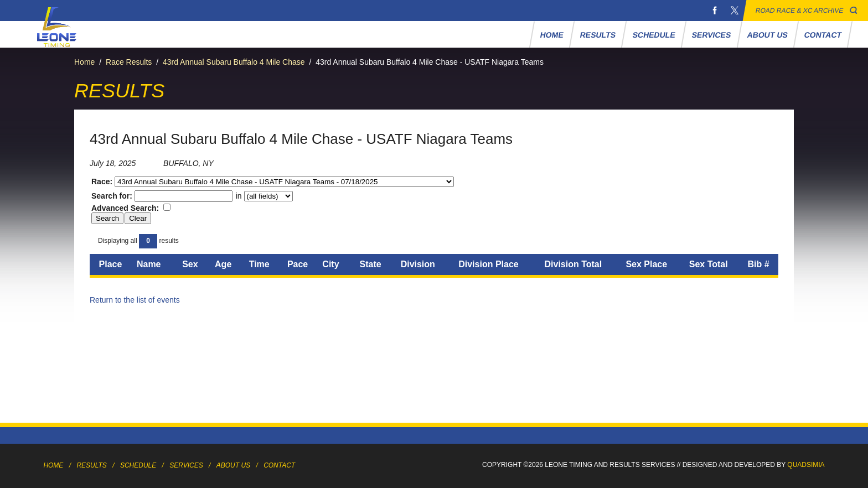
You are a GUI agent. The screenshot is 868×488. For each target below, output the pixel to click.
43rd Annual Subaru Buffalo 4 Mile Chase (234, 62)
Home (552, 35)
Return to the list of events (135, 300)
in (263, 196)
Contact (823, 35)
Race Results (129, 62)
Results (598, 35)
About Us (768, 35)
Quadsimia (806, 465)
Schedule (654, 35)
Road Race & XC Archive (800, 11)
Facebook (715, 11)
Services (711, 35)
